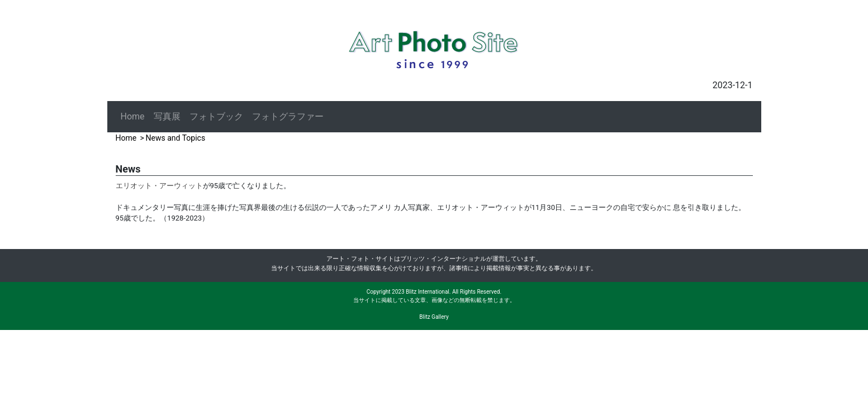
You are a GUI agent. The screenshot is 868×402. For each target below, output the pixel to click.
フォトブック (216, 116)
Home (133, 116)
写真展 (167, 116)
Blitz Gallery (434, 317)
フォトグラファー (288, 116)
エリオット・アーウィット (159, 186)
